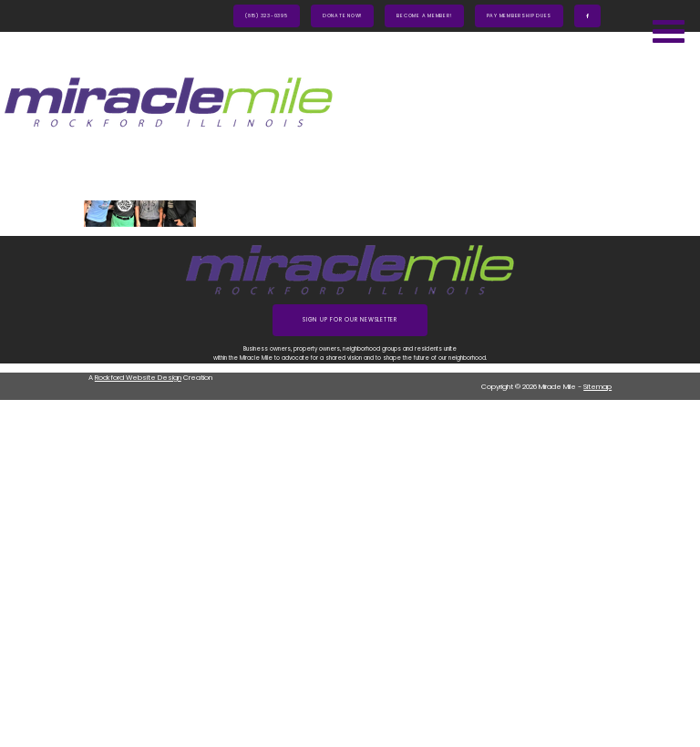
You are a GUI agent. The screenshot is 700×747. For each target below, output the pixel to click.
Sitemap (597, 387)
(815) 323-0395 (267, 15)
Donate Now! (342, 15)
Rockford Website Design (138, 378)
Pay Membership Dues (520, 15)
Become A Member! (424, 15)
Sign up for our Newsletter (350, 320)
